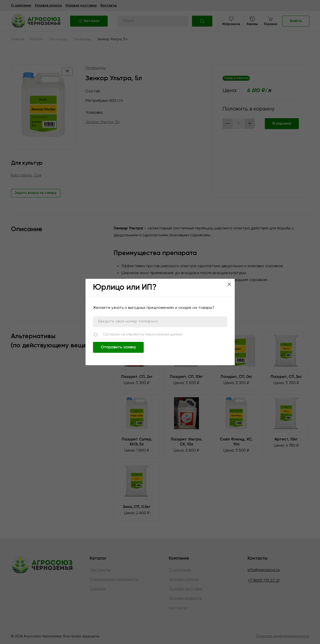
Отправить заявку (118, 347)
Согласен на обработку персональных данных (143, 334)
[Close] (229, 284)
